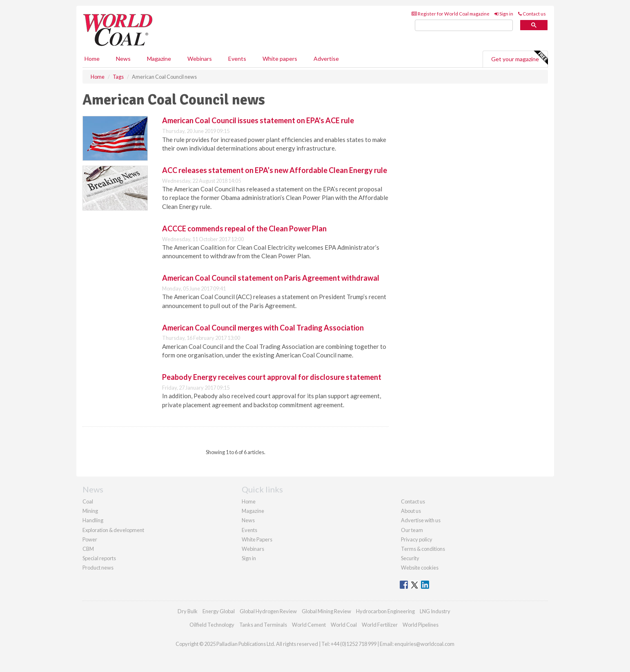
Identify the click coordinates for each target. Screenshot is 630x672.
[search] (464, 26)
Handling (93, 520)
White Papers (257, 539)
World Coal (344, 625)
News (248, 520)
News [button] (123, 59)
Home (92, 59)
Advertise (326, 59)
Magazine (159, 59)
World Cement (309, 625)
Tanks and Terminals (263, 625)
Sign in (504, 14)
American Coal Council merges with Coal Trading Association (263, 328)
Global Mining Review (326, 611)
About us (411, 511)
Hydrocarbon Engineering (385, 611)
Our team (412, 530)
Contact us (532, 14)
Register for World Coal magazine (451, 14)
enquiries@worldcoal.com (424, 644)
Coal (88, 501)
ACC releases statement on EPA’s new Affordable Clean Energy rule (275, 170)
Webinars (200, 59)
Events (237, 59)
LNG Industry (435, 611)
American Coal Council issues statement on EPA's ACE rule (258, 120)
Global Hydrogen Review (268, 611)
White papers (280, 59)
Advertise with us (421, 520)
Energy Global (219, 611)
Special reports (99, 558)
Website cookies (420, 568)
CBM (88, 549)
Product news (98, 568)
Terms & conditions (423, 549)
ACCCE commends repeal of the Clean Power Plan (244, 228)
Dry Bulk (188, 611)
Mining (90, 511)
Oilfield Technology (212, 625)
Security (410, 558)
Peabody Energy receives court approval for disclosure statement (272, 377)
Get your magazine (519, 58)
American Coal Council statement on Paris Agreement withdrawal (271, 278)
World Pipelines (421, 625)
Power (90, 539)
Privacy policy (417, 539)
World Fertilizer (380, 625)
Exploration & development (113, 530)
